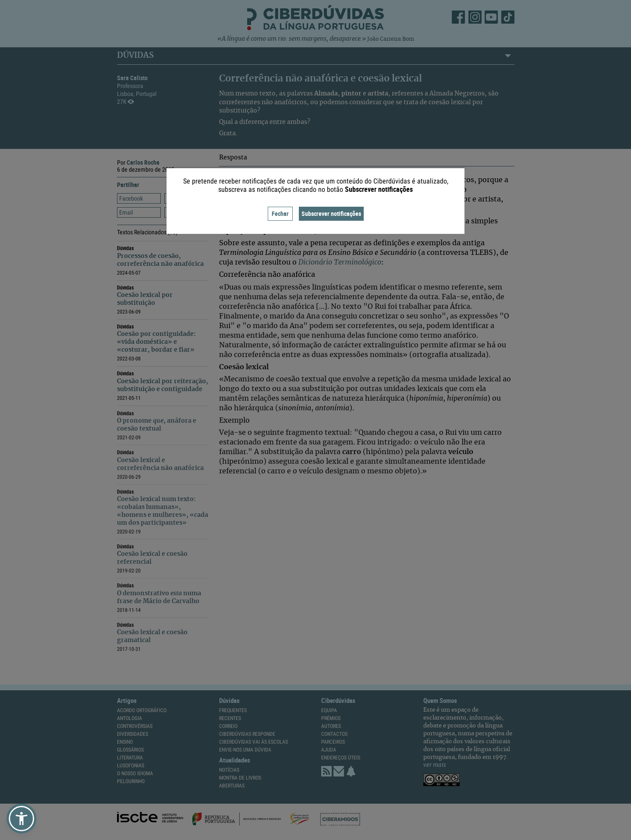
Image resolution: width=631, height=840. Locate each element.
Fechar (280, 214)
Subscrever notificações (331, 214)
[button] (21, 819)
